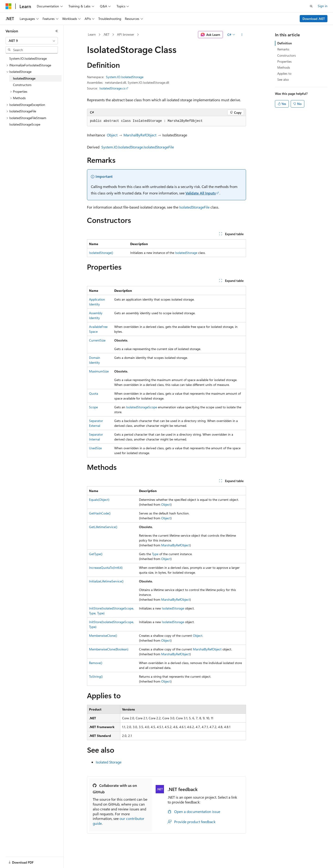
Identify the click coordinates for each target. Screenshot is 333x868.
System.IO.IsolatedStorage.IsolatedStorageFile (138, 147)
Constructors (287, 55)
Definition (285, 43)
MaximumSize (99, 371)
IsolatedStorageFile (194, 207)
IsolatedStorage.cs (112, 88)
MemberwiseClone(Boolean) (109, 649)
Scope (93, 407)
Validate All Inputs (201, 193)
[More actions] (242, 35)
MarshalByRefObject (140, 135)
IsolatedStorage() (101, 253)
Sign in (323, 6)
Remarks (283, 49)
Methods (284, 67)
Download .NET (314, 19)
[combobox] (32, 41)
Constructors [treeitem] (22, 85)
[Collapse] (57, 31)
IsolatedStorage (186, 253)
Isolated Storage (109, 762)
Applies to (284, 73)
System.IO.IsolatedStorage (125, 77)
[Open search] (311, 6)
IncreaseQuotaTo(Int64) (106, 568)
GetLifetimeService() (103, 527)
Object (112, 135)
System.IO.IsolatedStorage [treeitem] (28, 58)
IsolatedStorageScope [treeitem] (25, 124)
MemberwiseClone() (103, 636)
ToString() (96, 676)
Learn (92, 34)
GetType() (96, 554)
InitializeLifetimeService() (106, 581)
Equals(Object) (99, 500)
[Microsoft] (9, 6)
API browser (126, 34)
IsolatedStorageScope (142, 407)
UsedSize (95, 448)
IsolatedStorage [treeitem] (24, 78)
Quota (94, 393)
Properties (284, 61)
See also (283, 79)
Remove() (96, 663)
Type (155, 554)
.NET (106, 34)
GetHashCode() (100, 513)
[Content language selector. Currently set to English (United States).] (27, 859)
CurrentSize (97, 340)
